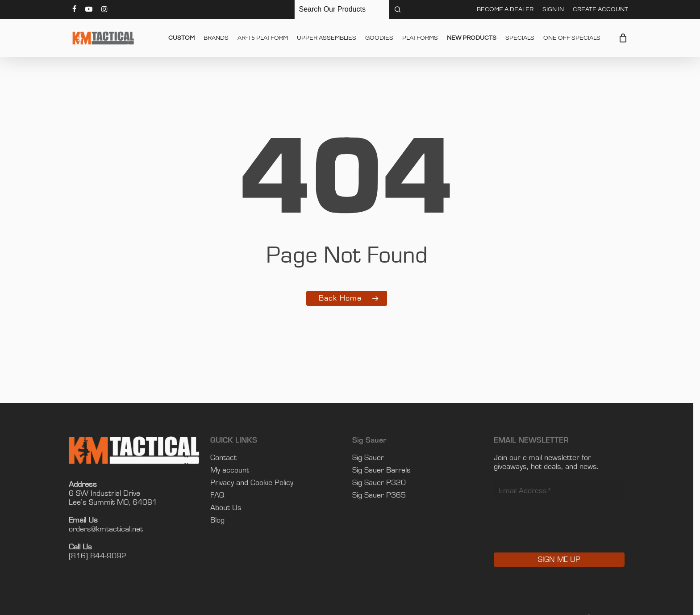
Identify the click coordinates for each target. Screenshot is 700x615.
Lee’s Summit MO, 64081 (117, 502)
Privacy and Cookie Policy (255, 483)
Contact (227, 458)
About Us (229, 508)
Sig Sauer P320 (382, 483)
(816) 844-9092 (101, 556)
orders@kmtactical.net (109, 529)
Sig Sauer (371, 458)
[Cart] (623, 38)
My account (233, 470)
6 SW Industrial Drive (108, 494)
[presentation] (565, 533)
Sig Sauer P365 (382, 495)
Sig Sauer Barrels (385, 470)
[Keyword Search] (342, 9)
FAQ (221, 495)
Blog (221, 520)
